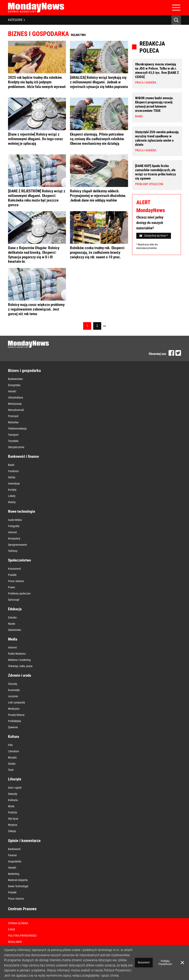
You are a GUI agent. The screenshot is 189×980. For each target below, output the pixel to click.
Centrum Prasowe (22, 909)
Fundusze (13, 471)
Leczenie (13, 696)
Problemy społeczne (19, 593)
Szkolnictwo (15, 630)
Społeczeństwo (19, 560)
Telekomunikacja (17, 429)
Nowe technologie (22, 511)
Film (10, 745)
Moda (11, 806)
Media (13, 639)
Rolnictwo (13, 422)
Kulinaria (13, 800)
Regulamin (15, 942)
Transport (13, 435)
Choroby (13, 684)
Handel (12, 391)
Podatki (12, 575)
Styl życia (13, 819)
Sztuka (12, 764)
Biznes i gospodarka (24, 371)
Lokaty (12, 496)
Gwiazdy (13, 794)
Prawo (12, 587)
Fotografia (14, 526)
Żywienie (13, 727)
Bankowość (14, 849)
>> (105, 326)
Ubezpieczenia (16, 447)
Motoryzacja (15, 404)
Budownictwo (15, 379)
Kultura (14, 737)
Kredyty (12, 490)
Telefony (13, 551)
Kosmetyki (14, 690)
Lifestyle (15, 779)
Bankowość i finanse (23, 456)
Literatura (13, 751)
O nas (12, 929)
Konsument (14, 569)
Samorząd (14, 600)
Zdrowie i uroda (20, 675)
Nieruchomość (16, 410)
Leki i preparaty (17, 702)
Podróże (13, 812)
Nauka (12, 624)
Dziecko (12, 617)
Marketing (14, 874)
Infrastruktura (16, 398)
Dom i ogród (15, 788)
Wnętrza (13, 825)
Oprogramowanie (18, 545)
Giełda (12, 477)
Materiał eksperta (18, 880)
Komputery (14, 538)
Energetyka (14, 385)
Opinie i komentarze (24, 841)
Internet (12, 532)
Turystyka (13, 441)
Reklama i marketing (19, 660)
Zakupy (12, 831)
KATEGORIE (17, 20)
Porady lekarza (16, 715)
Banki (11, 465)
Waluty (12, 502)
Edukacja (15, 609)
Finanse (12, 855)
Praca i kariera (16, 581)
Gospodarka (15, 861)
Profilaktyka (15, 721)
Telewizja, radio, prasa (20, 666)
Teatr (11, 770)
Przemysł (13, 416)
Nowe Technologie (18, 886)
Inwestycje (14, 484)
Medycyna (14, 709)
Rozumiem (144, 962)
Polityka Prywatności (22, 936)
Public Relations (17, 654)
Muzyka (12, 757)
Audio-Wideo (15, 520)
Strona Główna (18, 923)
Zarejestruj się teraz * (154, 236)
